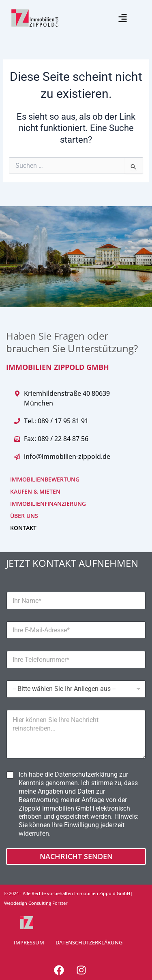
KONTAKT (23, 528)
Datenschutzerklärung (86, 774)
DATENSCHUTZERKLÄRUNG (89, 942)
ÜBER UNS (24, 516)
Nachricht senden (76, 856)
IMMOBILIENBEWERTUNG (45, 479)
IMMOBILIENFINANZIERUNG (48, 504)
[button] (123, 18)
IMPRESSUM (29, 942)
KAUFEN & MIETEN (35, 491)
